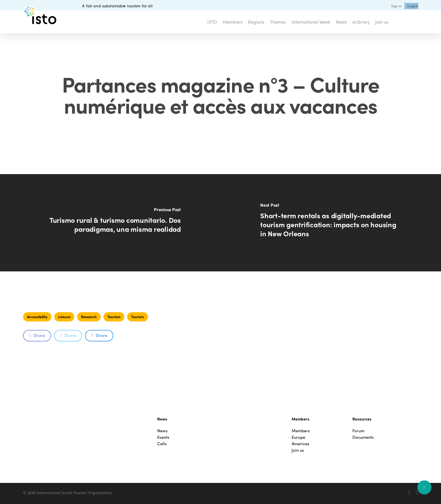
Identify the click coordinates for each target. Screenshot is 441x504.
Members (301, 431)
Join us (298, 450)
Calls (162, 444)
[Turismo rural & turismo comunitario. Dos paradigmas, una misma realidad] (110, 223)
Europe (298, 437)
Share (37, 335)
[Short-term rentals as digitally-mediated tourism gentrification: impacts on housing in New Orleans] (331, 223)
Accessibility (37, 317)
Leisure (64, 317)
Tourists (138, 317)
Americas (301, 444)
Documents (363, 437)
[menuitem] (413, 6)
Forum (358, 431)
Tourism (114, 317)
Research (89, 317)
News (162, 431)
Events (163, 437)
